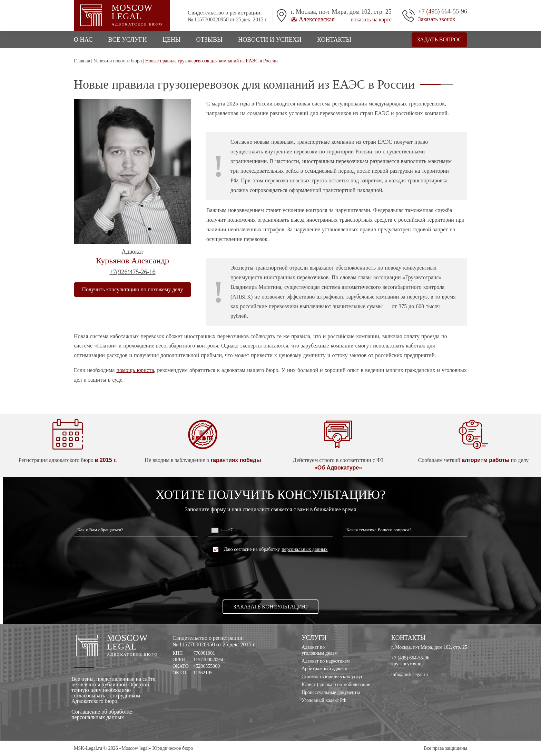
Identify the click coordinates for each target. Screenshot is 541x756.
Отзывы (209, 40)
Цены (172, 40)
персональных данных (304, 550)
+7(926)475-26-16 (132, 272)
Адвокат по (336, 651)
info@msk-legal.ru (410, 674)
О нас (83, 40)
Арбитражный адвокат (325, 669)
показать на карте (371, 20)
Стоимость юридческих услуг (332, 677)
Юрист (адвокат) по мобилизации (336, 684)
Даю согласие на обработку (270, 549)
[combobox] (217, 530)
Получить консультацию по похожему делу (133, 289)
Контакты (334, 40)
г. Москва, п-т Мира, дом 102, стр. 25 (429, 647)
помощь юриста (135, 370)
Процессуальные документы (331, 692)
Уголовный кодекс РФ (324, 700)
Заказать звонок (437, 19)
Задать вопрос (439, 39)
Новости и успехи (270, 40)
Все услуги (128, 40)
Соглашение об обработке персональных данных (102, 715)
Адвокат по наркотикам (326, 661)
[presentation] (270, 576)
